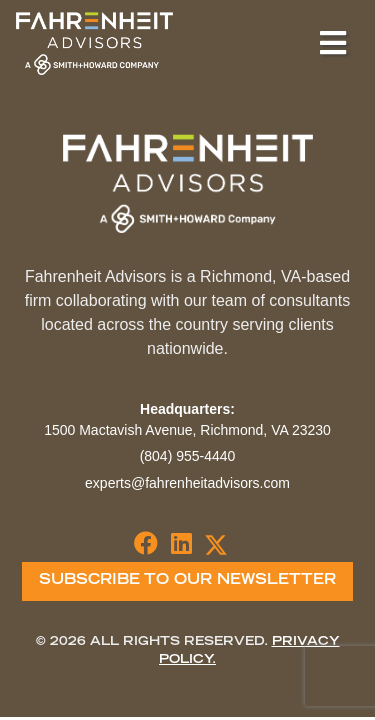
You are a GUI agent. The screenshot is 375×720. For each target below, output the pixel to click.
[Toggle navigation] (333, 43)
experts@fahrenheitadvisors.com (187, 483)
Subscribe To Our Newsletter (187, 581)
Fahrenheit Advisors (94, 43)
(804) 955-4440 (188, 456)
